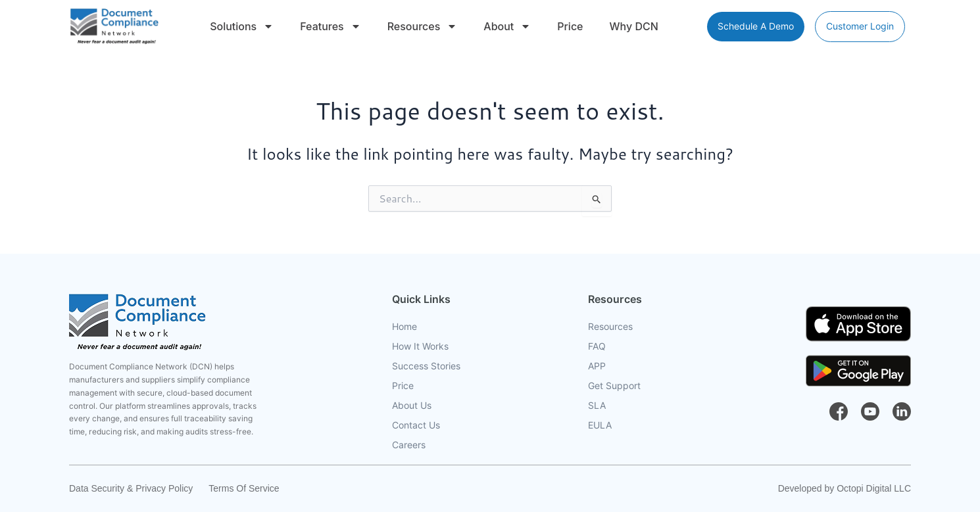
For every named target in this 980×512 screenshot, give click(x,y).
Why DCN (634, 26)
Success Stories (426, 366)
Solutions (242, 26)
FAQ (597, 346)
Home (404, 327)
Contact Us (416, 425)
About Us (412, 406)
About (507, 26)
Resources (423, 26)
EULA (600, 425)
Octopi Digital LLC (874, 488)
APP (597, 366)
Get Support (614, 386)
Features (330, 26)
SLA (597, 406)
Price (570, 26)
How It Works (420, 346)
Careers (409, 445)
